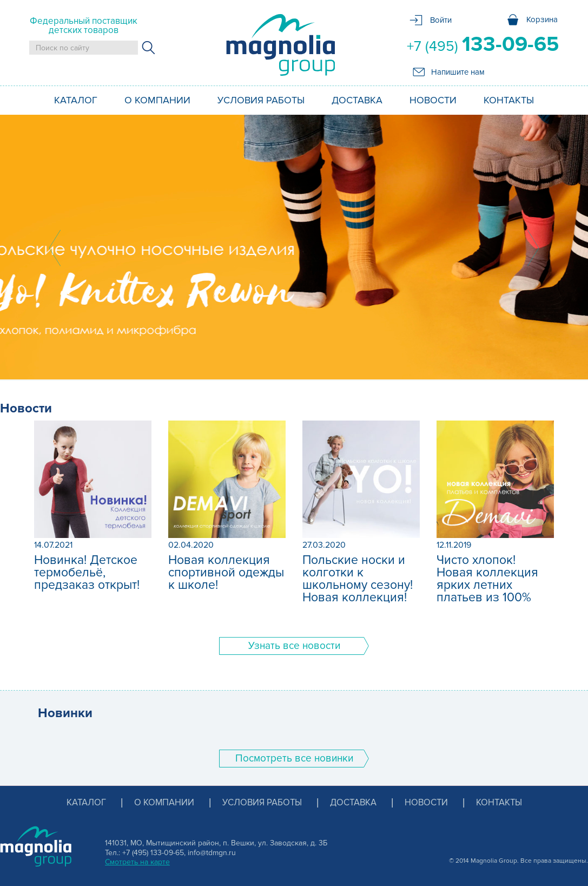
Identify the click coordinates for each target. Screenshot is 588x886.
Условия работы (261, 100)
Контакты (509, 100)
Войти (441, 20)
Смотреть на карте (137, 862)
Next (533, 248)
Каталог (76, 100)
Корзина (542, 19)
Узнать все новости (294, 646)
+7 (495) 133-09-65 (153, 853)
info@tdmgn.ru (212, 853)
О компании (157, 100)
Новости (433, 100)
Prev (55, 248)
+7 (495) (483, 44)
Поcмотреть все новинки (294, 759)
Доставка (357, 100)
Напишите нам (458, 72)
